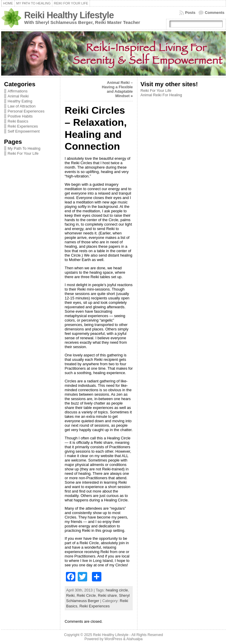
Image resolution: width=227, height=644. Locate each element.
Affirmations (18, 91)
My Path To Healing (24, 148)
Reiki (70, 595)
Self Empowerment (24, 131)
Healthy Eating (20, 101)
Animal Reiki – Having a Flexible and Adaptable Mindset (117, 89)
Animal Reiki (18, 96)
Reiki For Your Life (23, 153)
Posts (190, 13)
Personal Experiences (26, 111)
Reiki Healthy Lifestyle (69, 15)
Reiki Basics (18, 121)
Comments (215, 13)
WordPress (113, 639)
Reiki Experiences (23, 126)
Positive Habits (20, 116)
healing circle (117, 590)
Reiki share (107, 595)
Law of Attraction (22, 106)
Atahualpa (134, 639)
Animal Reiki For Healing (161, 95)
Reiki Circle (86, 595)
